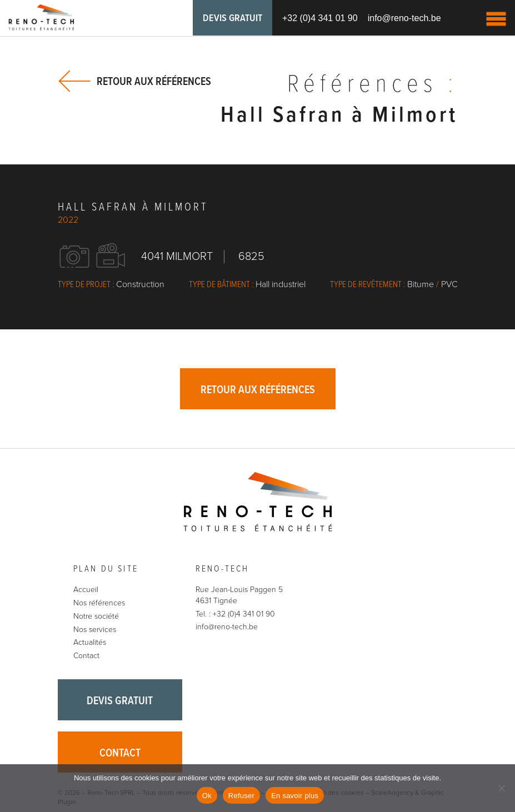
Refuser (241, 796)
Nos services (95, 630)
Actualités (90, 642)
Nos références (99, 603)
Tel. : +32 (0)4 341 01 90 (235, 614)
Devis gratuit (232, 19)
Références (372, 85)
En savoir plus (295, 796)
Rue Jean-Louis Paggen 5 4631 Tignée (239, 595)
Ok (207, 796)
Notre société (96, 616)
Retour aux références (154, 81)
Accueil (86, 590)
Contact (86, 656)
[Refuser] (501, 788)
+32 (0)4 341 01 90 (320, 18)
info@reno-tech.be (404, 18)
